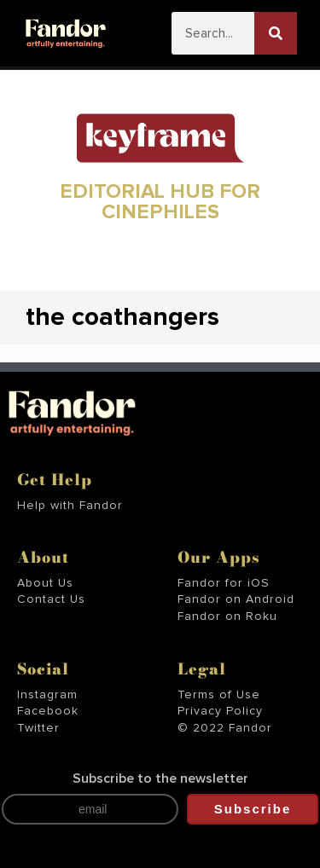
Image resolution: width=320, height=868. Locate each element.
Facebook (48, 711)
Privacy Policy (220, 711)
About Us (45, 583)
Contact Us (51, 599)
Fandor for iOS (224, 583)
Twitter (38, 728)
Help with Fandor (70, 506)
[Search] (276, 33)
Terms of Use (219, 695)
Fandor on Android (236, 599)
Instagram (47, 695)
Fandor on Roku (227, 616)
